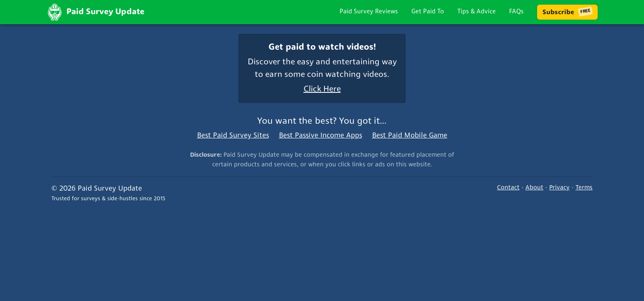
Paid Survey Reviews (369, 12)
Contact (508, 188)
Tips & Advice (477, 12)
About (534, 188)
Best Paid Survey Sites (233, 136)
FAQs (516, 12)
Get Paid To (428, 12)
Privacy (559, 188)
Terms (584, 188)
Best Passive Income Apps (321, 136)
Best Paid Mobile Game (410, 136)
